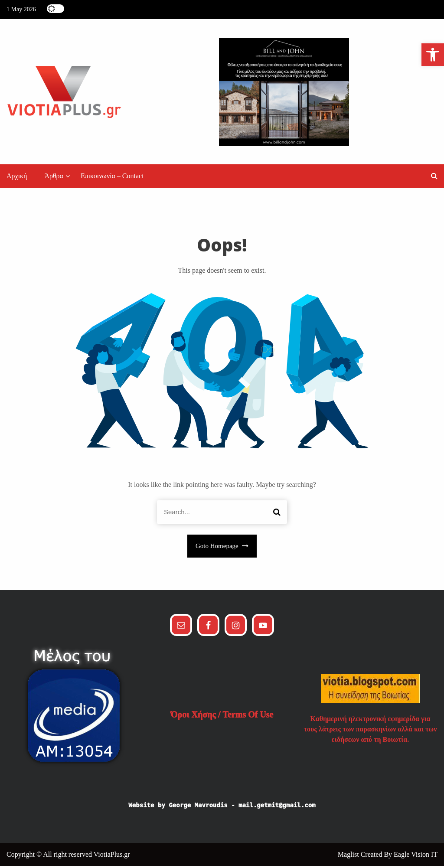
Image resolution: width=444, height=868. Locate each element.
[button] (434, 178)
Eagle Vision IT (416, 856)
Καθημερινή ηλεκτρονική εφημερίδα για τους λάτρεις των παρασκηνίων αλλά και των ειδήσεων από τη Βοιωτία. (371, 731)
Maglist (349, 856)
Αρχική (17, 178)
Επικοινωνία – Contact (112, 178)
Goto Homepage (222, 548)
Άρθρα (54, 178)
